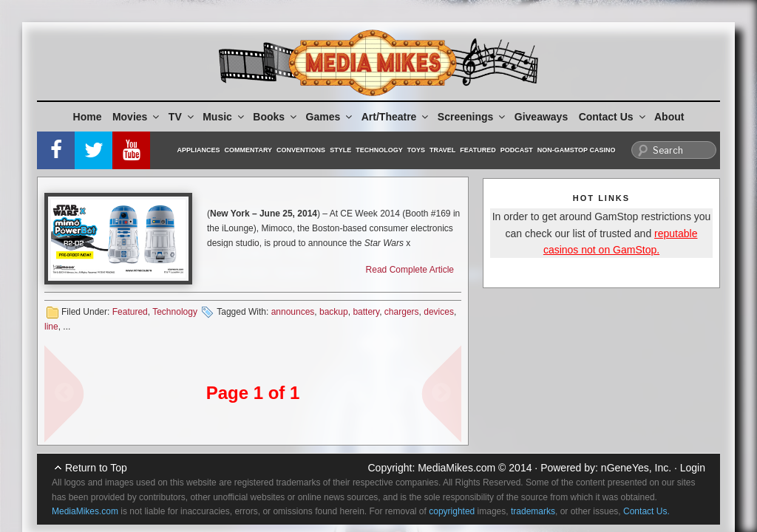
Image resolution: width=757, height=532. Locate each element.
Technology (379, 150)
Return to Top (96, 468)
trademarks (533, 511)
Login (693, 468)
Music (224, 117)
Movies (137, 117)
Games (330, 117)
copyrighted (452, 511)
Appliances (199, 150)
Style (340, 150)
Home (88, 117)
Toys (416, 150)
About (669, 117)
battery (366, 312)
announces (293, 312)
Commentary (249, 150)
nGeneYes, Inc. (636, 468)
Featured (478, 150)
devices (439, 312)
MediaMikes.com (456, 468)
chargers (402, 312)
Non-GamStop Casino (577, 150)
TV (182, 117)
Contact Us (613, 117)
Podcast (517, 150)
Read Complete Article (410, 270)
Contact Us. (646, 511)
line (51, 327)
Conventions (301, 150)
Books (276, 117)
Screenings (472, 117)
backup (334, 312)
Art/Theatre (396, 117)
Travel (442, 150)
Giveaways (541, 117)
